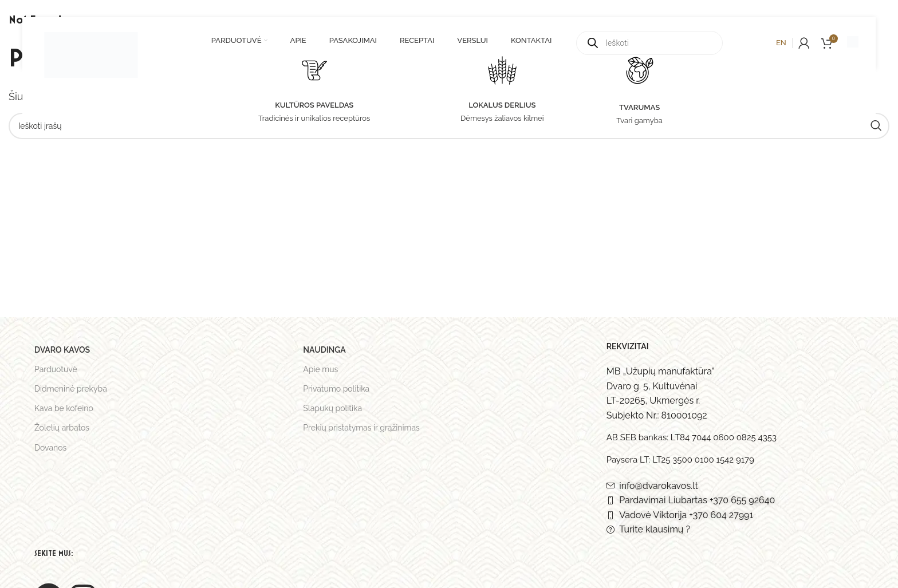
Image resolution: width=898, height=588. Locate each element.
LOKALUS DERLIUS (502, 105)
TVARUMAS (639, 107)
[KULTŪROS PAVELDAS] (314, 70)
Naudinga (324, 350)
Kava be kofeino (64, 408)
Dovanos (50, 448)
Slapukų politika (332, 408)
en (781, 43)
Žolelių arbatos (62, 428)
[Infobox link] (853, 43)
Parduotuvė (56, 369)
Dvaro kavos (62, 350)
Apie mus (320, 369)
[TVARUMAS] (640, 70)
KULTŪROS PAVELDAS (314, 105)
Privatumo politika (336, 389)
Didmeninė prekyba (71, 389)
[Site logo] (91, 48)
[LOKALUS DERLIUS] (502, 70)
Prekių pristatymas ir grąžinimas (361, 428)
